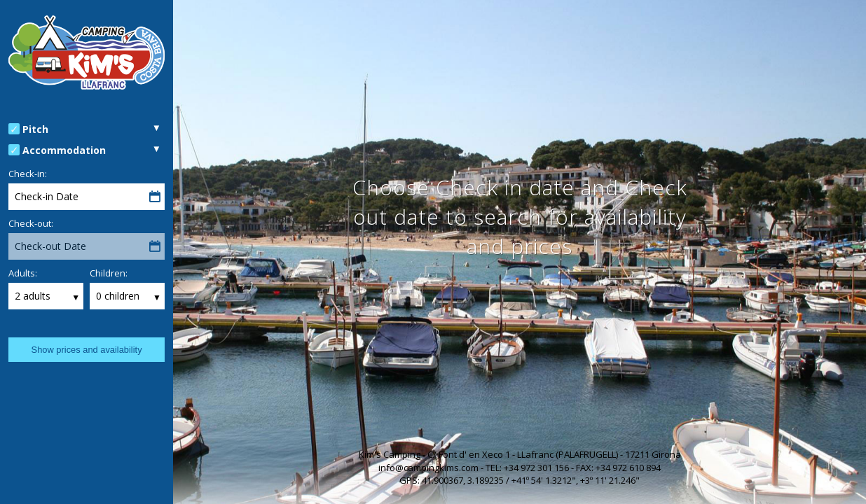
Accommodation (64, 150)
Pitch (35, 129)
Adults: (23, 273)
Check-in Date (47, 196)
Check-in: (28, 174)
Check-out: (31, 223)
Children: (109, 273)
